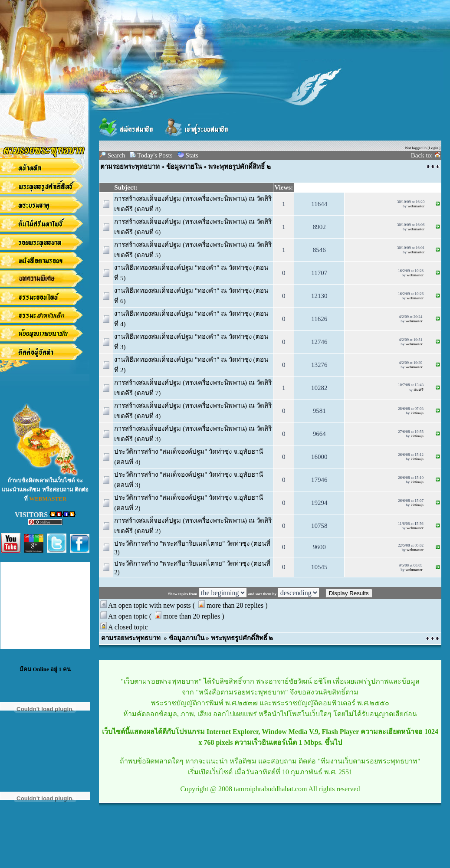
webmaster (416, 206)
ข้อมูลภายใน (184, 167)
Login (434, 148)
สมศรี (419, 390)
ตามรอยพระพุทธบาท (130, 167)
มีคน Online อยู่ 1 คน (45, 669)
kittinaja (417, 413)
